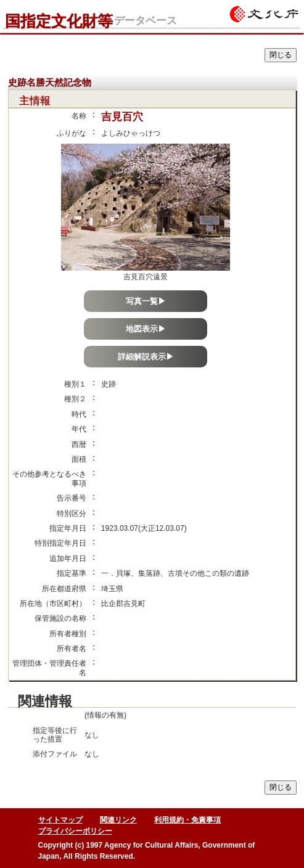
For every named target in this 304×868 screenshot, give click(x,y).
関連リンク (118, 820)
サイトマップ (60, 820)
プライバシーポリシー (75, 831)
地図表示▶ (146, 329)
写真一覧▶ (146, 301)
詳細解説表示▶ (146, 357)
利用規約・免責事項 (187, 820)
